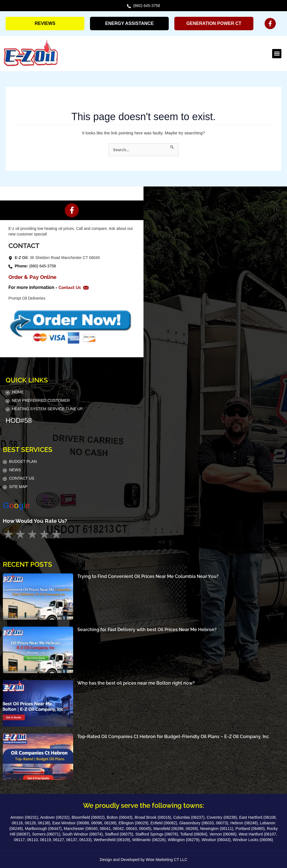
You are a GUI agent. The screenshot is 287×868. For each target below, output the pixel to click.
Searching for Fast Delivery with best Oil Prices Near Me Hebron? (147, 630)
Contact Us (71, 287)
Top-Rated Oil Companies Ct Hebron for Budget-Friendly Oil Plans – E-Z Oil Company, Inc (173, 736)
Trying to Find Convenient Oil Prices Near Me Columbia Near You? (148, 576)
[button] (277, 54)
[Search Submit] (172, 146)
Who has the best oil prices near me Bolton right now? (136, 683)
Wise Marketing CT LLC (166, 860)
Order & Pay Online (32, 277)
